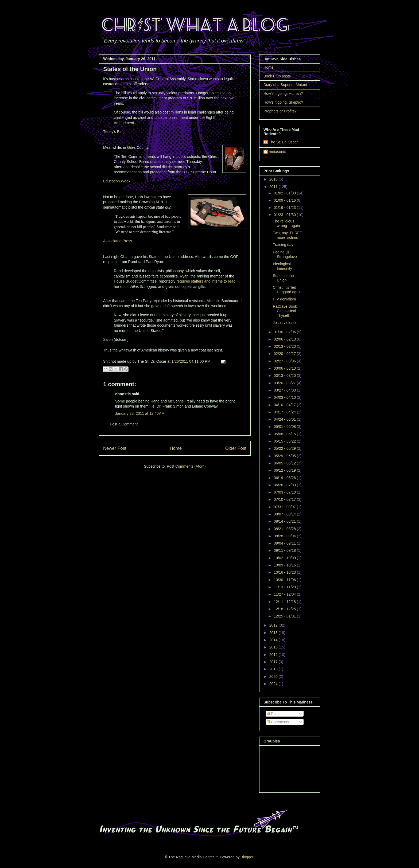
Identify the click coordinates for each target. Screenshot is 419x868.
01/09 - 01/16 (285, 200)
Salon (108, 339)
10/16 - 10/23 (285, 572)
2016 (274, 655)
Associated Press (118, 241)
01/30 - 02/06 (285, 332)
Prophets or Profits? (280, 111)
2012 (274, 625)
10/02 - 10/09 (285, 558)
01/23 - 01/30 (285, 215)
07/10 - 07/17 (285, 499)
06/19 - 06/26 (285, 478)
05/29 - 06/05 (285, 456)
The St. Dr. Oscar (283, 142)
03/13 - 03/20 (285, 376)
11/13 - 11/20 (285, 587)
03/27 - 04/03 (285, 390)
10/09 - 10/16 (285, 565)
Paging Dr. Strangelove (285, 254)
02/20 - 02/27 (285, 354)
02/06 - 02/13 (285, 339)
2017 (274, 662)
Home (176, 448)
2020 (274, 677)
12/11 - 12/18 (285, 602)
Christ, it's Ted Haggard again (287, 290)
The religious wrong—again (286, 223)
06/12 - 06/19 (285, 470)
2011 (274, 187)
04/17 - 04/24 (285, 412)
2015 (274, 647)
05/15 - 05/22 (285, 441)
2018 (274, 669)
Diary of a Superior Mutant (285, 85)
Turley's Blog (114, 132)
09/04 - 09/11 (285, 543)
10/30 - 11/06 (285, 580)
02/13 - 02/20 (285, 346)
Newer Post (115, 448)
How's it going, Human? (283, 93)
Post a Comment (124, 424)
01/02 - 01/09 (285, 193)
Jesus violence (285, 323)
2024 (274, 684)
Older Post (236, 448)
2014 (274, 640)
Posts (273, 714)
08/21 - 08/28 (285, 529)
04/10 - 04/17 (285, 405)
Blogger (247, 857)
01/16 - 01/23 (285, 208)
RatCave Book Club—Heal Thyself (285, 311)
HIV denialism (284, 299)
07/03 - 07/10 (285, 492)
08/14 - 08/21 (285, 521)
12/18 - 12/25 (285, 609)
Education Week (117, 181)
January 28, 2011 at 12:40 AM (140, 413)
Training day (283, 245)
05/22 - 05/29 (285, 448)
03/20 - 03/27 (285, 383)
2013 (274, 633)
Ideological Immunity (282, 266)
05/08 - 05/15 (285, 434)
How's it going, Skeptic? (283, 102)
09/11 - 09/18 (285, 550)
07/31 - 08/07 (285, 507)
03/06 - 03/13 (285, 368)
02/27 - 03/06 (285, 361)
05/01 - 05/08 (285, 427)
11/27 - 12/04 (285, 594)
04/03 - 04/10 (285, 397)
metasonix (277, 152)
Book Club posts (277, 76)
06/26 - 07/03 (285, 485)
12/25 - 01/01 (285, 616)
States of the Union (283, 278)
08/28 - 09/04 (285, 536)
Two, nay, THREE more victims (288, 235)
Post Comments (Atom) (186, 466)
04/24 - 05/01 (285, 419)
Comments (278, 722)
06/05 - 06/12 (285, 463)
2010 (274, 179)
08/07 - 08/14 (285, 514)
